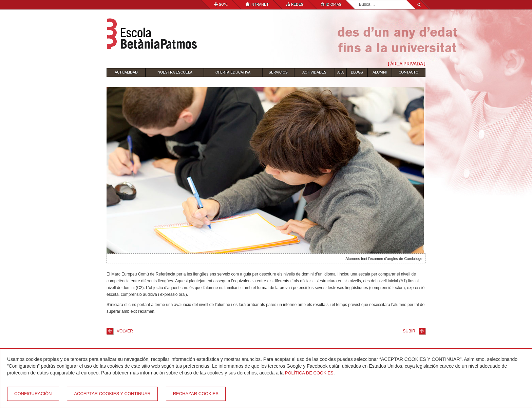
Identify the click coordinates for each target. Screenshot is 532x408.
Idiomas (331, 5)
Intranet (257, 5)
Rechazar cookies (196, 394)
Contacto (408, 72)
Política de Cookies (309, 373)
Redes (295, 5)
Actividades (314, 72)
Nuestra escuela (175, 72)
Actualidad (126, 72)
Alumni (380, 72)
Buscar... (359, 1)
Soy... (221, 5)
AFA (340, 72)
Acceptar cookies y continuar (112, 394)
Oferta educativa (233, 72)
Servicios (278, 72)
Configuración (33, 394)
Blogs (357, 72)
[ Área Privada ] (407, 64)
